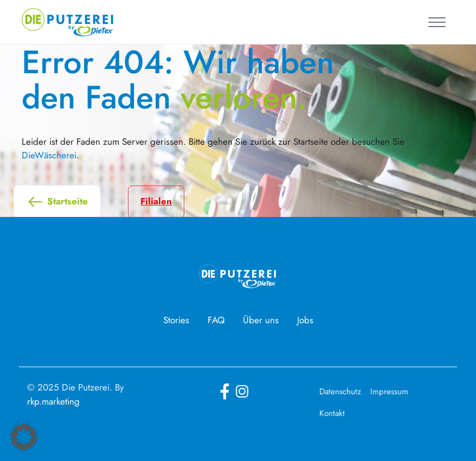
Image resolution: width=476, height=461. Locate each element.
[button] (24, 437)
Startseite (57, 202)
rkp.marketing (53, 401)
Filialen (156, 201)
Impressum (389, 392)
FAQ (216, 320)
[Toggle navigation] (439, 22)
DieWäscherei (49, 155)
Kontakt (332, 413)
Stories (176, 320)
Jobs (305, 320)
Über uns (261, 320)
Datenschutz (340, 392)
